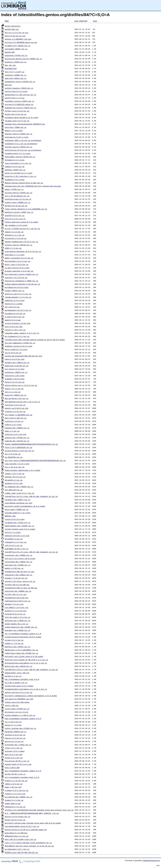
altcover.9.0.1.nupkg (15, 751)
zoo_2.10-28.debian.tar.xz (17, 196)
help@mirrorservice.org (151, 861)
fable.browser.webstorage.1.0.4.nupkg (22, 470)
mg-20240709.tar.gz (14, 457)
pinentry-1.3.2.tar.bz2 (16, 611)
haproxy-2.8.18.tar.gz (15, 738)
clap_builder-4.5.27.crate (17, 464)
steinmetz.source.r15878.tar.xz (19, 101)
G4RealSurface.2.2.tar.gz (17, 836)
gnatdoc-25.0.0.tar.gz (15, 477)
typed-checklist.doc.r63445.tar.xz (21, 627)
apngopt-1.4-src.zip (14, 604)
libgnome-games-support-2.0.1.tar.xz (22, 333)
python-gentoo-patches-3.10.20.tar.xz (22, 284)
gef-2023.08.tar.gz (14, 490)
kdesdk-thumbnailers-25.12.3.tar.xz (21, 242)
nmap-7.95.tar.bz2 (13, 787)
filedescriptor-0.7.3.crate (18, 153)
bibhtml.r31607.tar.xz (15, 170)
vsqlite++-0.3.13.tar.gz (16, 278)
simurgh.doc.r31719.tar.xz (17, 441)
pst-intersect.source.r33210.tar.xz (21, 274)
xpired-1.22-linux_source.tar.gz (20, 581)
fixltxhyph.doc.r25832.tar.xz (18, 562)
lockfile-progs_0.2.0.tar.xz (18, 199)
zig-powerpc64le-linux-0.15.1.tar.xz (22, 826)
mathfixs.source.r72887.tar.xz (19, 212)
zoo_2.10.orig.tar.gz (15, 467)
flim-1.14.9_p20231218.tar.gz (18, 447)
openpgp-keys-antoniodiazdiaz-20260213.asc (25, 124)
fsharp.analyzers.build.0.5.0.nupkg (21, 222)
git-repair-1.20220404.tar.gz (18, 415)
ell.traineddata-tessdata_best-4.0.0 (22, 777)
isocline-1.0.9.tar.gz (15, 405)
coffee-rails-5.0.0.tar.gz (17, 111)
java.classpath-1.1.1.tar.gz (18, 163)
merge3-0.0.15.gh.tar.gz (16, 206)
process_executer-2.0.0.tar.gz (19, 271)
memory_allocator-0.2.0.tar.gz (19, 258)
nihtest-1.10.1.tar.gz (15, 330)
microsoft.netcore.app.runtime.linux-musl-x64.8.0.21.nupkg (33, 823)
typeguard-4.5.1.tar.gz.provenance (21, 144)
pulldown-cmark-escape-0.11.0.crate (21, 117)
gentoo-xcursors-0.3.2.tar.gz (18, 692)
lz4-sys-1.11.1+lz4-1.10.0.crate (20, 558)
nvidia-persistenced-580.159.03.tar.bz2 (23, 356)
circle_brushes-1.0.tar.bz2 (18, 323)
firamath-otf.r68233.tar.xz (18, 46)
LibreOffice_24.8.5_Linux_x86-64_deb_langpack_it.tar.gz (31, 669)
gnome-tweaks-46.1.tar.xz (17, 624)
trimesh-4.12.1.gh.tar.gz (17, 790)
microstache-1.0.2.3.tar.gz (18, 261)
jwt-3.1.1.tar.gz (13, 392)
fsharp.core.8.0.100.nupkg (17, 702)
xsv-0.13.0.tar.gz (13, 353)
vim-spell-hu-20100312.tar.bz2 (19, 699)
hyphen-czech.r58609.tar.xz (18, 202)
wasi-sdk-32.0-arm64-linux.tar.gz (21, 839)
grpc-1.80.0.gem (12, 767)
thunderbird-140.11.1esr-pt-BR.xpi (21, 588)
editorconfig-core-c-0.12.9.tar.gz (21, 385)
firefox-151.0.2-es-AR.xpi (17, 585)
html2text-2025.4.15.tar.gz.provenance (23, 140)
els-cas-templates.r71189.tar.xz (20, 343)
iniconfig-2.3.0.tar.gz (16, 238)
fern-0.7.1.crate (13, 532)
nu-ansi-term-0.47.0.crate (17, 268)
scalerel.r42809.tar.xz (16, 75)
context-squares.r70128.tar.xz (19, 88)
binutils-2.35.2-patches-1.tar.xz (21, 176)
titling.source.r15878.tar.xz (18, 193)
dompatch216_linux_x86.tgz (17, 673)
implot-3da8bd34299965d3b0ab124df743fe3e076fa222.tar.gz (31, 444)
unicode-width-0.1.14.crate (18, 513)
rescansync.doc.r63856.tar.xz (18, 555)
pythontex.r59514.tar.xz (16, 372)
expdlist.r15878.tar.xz (16, 62)
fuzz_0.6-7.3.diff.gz (15, 72)
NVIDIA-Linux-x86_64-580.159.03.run (21, 852)
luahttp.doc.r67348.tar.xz (17, 438)
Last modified (81, 21)
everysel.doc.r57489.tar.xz (18, 565)
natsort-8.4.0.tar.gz (15, 382)
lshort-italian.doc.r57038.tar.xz (21, 728)
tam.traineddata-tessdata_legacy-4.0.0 (23, 718)
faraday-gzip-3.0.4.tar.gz (17, 121)
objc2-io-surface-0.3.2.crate (18, 173)
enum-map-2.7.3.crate (15, 255)
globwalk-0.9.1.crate (15, 180)
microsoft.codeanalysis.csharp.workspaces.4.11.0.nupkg (31, 696)
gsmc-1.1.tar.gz (12, 431)
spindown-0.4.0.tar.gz (15, 313)
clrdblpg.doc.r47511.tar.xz (18, 523)
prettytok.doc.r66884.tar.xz (18, 591)
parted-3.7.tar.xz (13, 676)
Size (95, 21)
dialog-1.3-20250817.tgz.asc (18, 39)
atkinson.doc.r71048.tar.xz (18, 621)
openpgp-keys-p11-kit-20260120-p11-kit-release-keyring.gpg (33, 186)
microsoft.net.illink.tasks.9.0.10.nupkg (24, 656)
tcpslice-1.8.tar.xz (14, 421)
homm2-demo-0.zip (13, 803)
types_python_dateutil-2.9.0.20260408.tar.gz (26, 209)
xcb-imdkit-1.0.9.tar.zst (17, 607)
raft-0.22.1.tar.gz (14, 545)
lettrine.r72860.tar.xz (16, 127)
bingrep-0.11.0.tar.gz (15, 614)
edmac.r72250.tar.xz (14, 189)
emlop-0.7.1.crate (13, 725)
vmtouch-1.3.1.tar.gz (15, 235)
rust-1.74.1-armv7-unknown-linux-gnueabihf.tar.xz (28, 843)
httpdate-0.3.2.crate (15, 160)
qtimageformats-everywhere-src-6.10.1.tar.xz (26, 689)
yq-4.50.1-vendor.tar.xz (16, 683)
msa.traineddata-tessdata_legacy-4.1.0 (23, 771)
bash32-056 (10, 52)
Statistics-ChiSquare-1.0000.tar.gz (21, 281)
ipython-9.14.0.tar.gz (15, 735)
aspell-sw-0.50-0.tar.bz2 (17, 408)
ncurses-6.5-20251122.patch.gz (19, 104)
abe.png (8, 85)
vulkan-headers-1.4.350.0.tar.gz (20, 715)
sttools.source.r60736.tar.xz (18, 245)
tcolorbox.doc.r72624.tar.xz (18, 745)
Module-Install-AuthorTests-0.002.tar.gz (24, 183)
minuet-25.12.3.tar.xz (15, 820)
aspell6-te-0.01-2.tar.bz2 (17, 536)
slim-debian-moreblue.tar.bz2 (18, 503)
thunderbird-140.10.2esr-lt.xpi (19, 572)
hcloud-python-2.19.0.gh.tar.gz (19, 451)
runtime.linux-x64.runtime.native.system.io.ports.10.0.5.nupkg (35, 340)
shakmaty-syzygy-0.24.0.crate (18, 346)
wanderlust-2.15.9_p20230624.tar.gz (21, 650)
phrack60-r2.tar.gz (14, 539)
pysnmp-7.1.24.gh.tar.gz (16, 578)
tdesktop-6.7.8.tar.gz (15, 807)
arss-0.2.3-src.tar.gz (15, 219)
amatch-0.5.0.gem (13, 320)
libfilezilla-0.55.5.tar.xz (18, 601)
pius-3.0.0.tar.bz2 (14, 327)
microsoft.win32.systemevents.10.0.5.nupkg (25, 506)
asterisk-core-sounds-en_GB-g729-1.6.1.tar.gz (26, 660)
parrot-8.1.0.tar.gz (14, 741)
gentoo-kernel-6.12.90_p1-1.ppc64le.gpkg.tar (26, 830)
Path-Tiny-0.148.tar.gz (16, 418)
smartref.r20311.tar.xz (16, 78)
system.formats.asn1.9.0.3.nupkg (20, 529)
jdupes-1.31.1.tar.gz (15, 474)
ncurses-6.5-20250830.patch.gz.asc (21, 42)
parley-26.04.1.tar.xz (15, 774)
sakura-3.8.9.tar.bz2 (15, 359)
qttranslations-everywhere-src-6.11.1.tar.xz (26, 663)
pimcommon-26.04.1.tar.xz (17, 549)
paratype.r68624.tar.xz (16, 732)
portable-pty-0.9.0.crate (17, 287)
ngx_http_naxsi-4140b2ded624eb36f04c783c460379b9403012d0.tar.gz (35, 460)
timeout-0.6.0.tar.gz (15, 166)
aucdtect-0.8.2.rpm (14, 483)
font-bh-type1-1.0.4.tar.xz (18, 617)
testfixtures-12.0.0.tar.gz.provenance (23, 150)
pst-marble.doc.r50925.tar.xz (18, 797)
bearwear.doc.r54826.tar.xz (18, 630)
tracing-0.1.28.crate (15, 376)
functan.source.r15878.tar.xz (18, 147)
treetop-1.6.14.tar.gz (15, 411)
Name (7, 21)
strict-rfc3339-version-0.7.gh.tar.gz (22, 229)
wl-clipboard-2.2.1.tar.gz (17, 336)
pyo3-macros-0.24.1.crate (17, 137)
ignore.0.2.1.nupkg (14, 304)
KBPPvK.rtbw (10, 516)
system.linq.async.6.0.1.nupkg (19, 686)
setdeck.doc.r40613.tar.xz (17, 362)
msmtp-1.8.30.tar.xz (14, 568)
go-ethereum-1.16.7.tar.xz (17, 849)
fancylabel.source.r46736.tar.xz (20, 157)
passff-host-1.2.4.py (15, 98)
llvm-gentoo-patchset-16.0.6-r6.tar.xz (23, 251)
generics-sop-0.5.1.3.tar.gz (18, 294)
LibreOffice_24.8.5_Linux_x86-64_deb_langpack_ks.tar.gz (31, 496)
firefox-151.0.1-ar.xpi (16, 594)
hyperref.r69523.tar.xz (16, 395)
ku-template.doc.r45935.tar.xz (19, 487)
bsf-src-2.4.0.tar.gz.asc (17, 33)
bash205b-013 (11, 68)
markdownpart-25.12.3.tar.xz (18, 310)
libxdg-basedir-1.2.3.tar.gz (18, 297)
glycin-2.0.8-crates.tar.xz (18, 816)
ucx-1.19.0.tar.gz (13, 722)
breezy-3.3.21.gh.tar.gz (16, 781)
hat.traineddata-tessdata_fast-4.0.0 (22, 679)
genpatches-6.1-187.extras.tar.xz (21, 95)
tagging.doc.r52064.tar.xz (17, 428)
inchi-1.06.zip (12, 705)
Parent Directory (13, 26)
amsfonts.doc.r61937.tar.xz (18, 647)
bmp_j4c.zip (10, 65)
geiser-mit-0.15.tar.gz (16, 114)
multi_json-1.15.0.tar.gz (17, 264)
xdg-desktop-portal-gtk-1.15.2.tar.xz (22, 402)
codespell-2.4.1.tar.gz (16, 542)
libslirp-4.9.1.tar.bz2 (16, 434)
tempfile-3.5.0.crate (15, 300)
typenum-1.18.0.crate (15, 379)
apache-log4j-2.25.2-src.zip (18, 764)
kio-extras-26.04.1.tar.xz (17, 761)
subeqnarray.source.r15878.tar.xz (21, 108)
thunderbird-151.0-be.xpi (17, 598)
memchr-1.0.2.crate (14, 131)
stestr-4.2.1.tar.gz (14, 389)
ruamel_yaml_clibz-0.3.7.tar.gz (19, 493)
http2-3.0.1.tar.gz (14, 758)
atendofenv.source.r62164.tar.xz (20, 82)
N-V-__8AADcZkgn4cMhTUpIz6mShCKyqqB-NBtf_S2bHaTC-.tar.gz (32, 813)
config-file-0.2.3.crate (16, 91)
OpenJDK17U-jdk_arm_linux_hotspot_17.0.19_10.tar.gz (29, 846)
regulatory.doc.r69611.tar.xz (18, 575)
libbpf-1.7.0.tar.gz (14, 643)
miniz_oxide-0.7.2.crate (16, 349)
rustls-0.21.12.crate (15, 519)
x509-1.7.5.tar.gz (13, 248)
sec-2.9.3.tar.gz (13, 454)
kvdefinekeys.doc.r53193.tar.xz (19, 526)
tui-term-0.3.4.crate (15, 369)
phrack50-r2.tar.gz (14, 480)
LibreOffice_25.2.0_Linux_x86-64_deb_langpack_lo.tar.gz (31, 552)
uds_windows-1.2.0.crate (16, 225)
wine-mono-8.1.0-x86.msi (16, 833)
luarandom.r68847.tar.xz (16, 49)
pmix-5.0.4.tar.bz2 (14, 754)
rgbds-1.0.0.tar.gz (14, 784)
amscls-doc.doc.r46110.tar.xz (18, 666)
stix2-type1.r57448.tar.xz (17, 709)
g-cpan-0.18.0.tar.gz (15, 317)
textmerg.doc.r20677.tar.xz (18, 500)
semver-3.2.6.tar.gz (14, 232)
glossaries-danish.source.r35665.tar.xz (23, 59)
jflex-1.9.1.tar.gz (14, 748)
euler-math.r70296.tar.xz (17, 509)
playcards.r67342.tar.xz (16, 55)
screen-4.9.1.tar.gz (14, 640)
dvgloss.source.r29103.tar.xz (18, 134)
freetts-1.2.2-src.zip (15, 794)
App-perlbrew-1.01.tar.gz (17, 398)
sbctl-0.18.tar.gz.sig (15, 36)
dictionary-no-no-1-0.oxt (17, 712)
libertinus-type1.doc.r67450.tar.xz (21, 653)
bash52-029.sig (12, 29)
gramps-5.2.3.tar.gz (14, 800)
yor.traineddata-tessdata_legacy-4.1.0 (23, 634)
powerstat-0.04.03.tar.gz (17, 366)
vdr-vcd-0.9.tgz (12, 307)
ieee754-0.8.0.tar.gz (15, 215)
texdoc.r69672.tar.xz (15, 291)
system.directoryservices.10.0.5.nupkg (23, 637)
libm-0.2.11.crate (13, 425)
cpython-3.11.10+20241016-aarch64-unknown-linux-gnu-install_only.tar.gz (39, 810)
